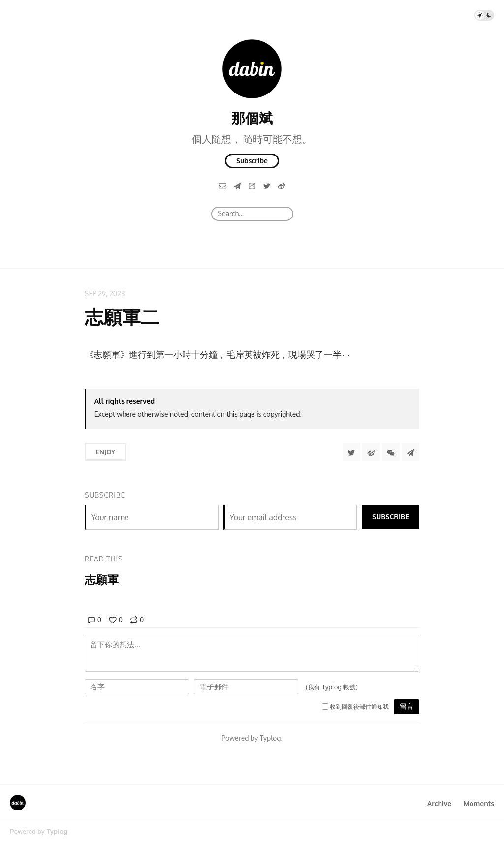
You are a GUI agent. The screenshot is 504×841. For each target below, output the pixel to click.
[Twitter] (267, 186)
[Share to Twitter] (351, 452)
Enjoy (106, 452)
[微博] (282, 186)
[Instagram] (252, 186)
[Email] (222, 186)
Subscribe (252, 161)
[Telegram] (237, 186)
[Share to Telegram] (410, 452)
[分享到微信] (391, 452)
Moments (479, 803)
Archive (439, 803)
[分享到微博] (371, 452)
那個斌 (252, 118)
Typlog (57, 831)
